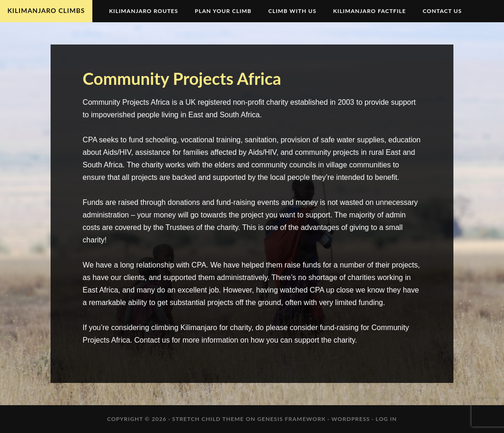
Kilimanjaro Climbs (46, 10)
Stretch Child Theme (208, 419)
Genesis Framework (291, 419)
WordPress (351, 419)
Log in (386, 419)
